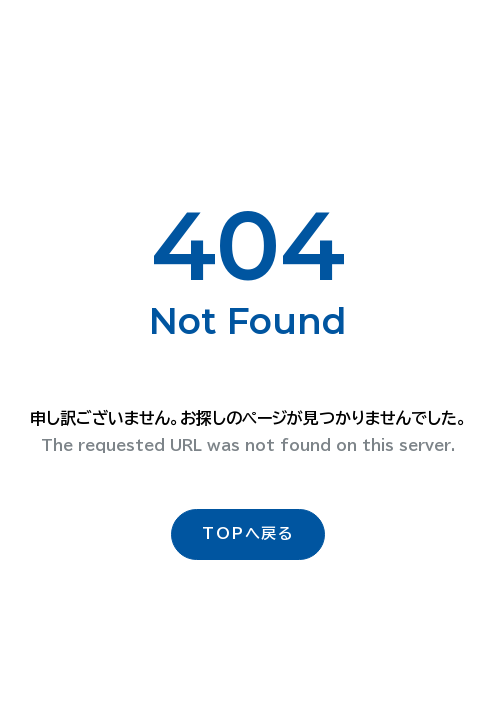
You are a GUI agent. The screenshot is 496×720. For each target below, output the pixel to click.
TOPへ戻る (248, 533)
